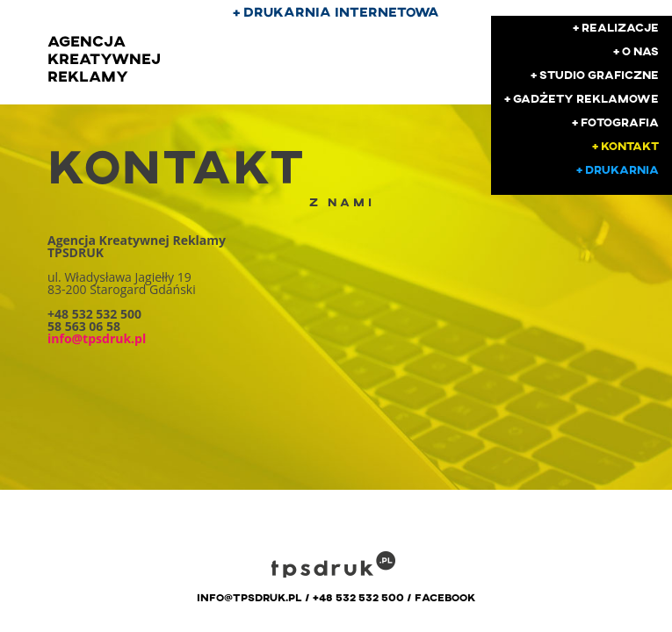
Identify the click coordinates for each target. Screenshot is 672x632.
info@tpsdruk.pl (249, 597)
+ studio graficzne (595, 75)
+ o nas (636, 51)
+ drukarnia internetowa (336, 11)
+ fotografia (615, 122)
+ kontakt (625, 146)
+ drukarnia (618, 169)
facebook (445, 597)
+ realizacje (616, 27)
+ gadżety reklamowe (582, 98)
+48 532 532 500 (358, 597)
